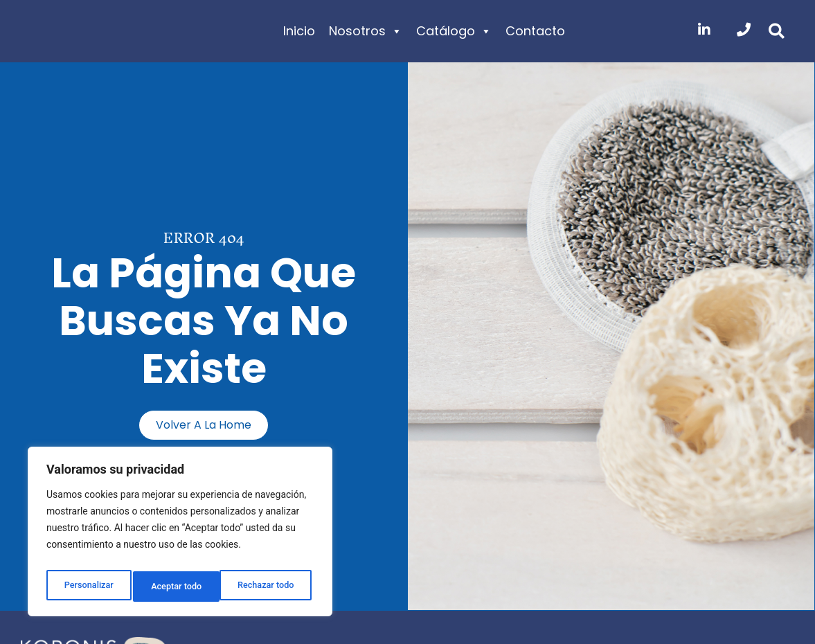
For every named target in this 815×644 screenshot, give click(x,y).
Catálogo (454, 31)
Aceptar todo (272, 587)
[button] (777, 32)
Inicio (299, 31)
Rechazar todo (179, 587)
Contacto (535, 31)
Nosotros (366, 31)
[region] (180, 535)
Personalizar (87, 587)
